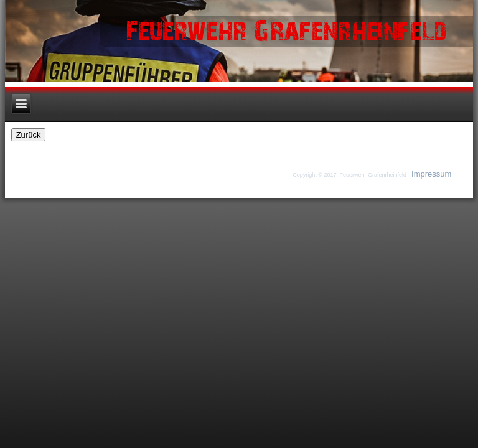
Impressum (431, 174)
